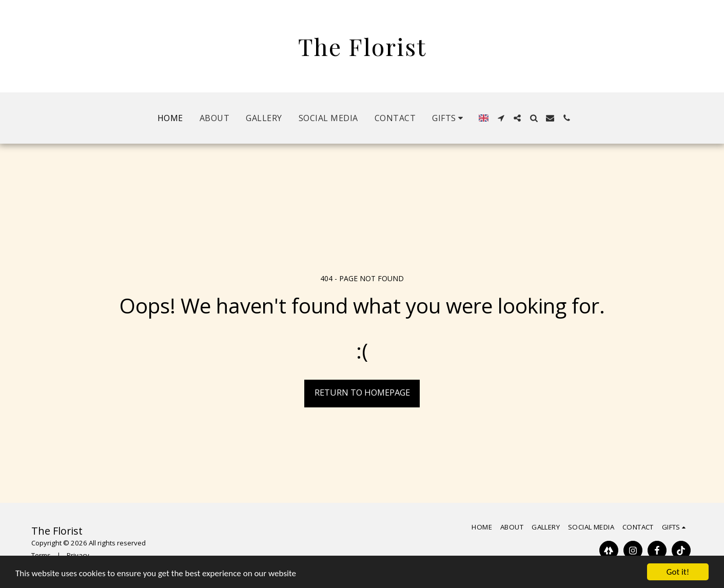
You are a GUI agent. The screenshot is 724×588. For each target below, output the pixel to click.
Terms (41, 555)
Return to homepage (362, 392)
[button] (449, 118)
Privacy (78, 555)
